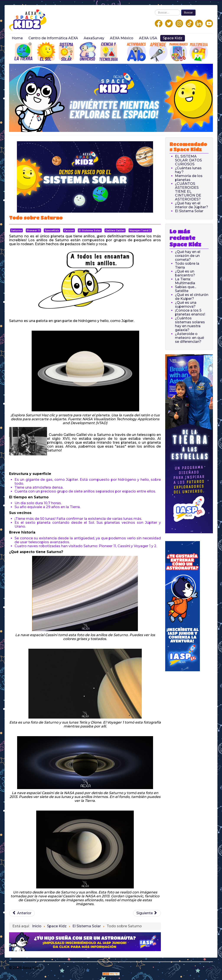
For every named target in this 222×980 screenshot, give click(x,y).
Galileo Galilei (115, 230)
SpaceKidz (52, 230)
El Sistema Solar (90, 230)
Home (17, 38)
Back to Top (202, 968)
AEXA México (122, 38)
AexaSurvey (94, 38)
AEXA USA (148, 38)
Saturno (16, 230)
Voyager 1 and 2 (140, 230)
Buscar (188, 12)
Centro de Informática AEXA (53, 38)
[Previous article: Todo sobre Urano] (22, 913)
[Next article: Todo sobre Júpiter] (147, 913)
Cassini (69, 230)
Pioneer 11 (33, 230)
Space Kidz (173, 38)
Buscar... (155, 10)
